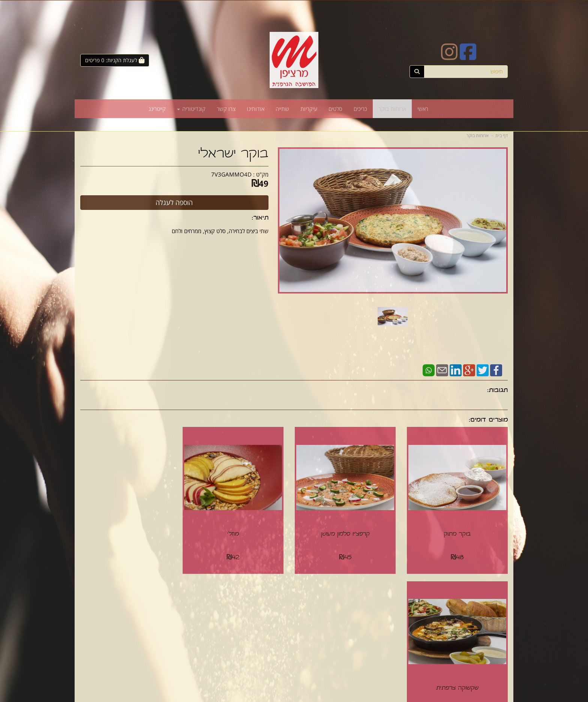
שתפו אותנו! (274, 617)
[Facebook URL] (468, 57)
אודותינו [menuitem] (256, 109)
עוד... (172, 598)
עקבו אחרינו (271, 598)
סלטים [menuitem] (335, 109)
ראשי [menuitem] (423, 109)
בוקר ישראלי (233, 155)
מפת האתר (492, 598)
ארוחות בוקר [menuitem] (392, 109)
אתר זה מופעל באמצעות (294, 697)
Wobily (299, 697)
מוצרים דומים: (488, 420)
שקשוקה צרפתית (130, 532)
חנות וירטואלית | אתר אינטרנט (266, 697)
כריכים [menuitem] (360, 109)
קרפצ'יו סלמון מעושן (349, 532)
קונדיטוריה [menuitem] (191, 109)
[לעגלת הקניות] (115, 60)
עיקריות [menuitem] (309, 109)
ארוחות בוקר (478, 135)
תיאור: (260, 218)
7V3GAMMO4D (231, 174)
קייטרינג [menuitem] (157, 109)
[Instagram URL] (449, 57)
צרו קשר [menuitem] (226, 109)
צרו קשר (386, 598)
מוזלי (239, 532)
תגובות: (497, 391)
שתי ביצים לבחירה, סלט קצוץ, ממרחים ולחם (220, 231)
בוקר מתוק (459, 532)
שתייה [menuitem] (282, 109)
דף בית (502, 135)
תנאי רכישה (385, 617)
